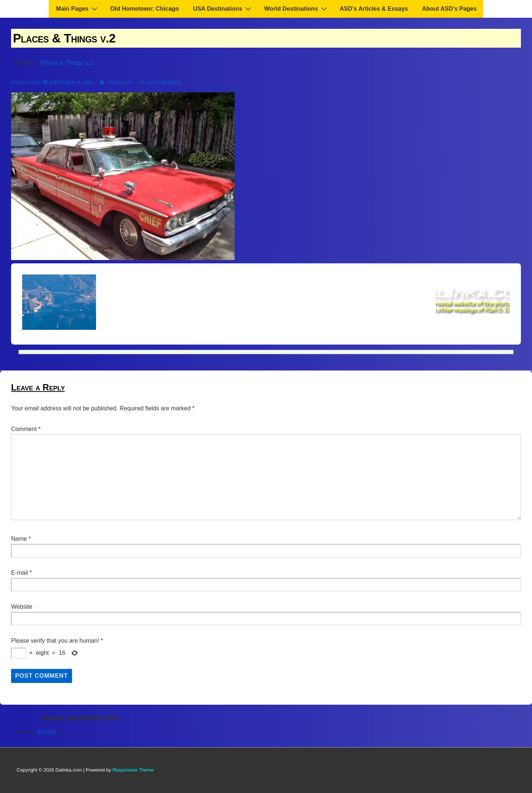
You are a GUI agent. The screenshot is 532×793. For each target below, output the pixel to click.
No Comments (165, 83)
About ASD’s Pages (449, 9)
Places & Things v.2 (66, 63)
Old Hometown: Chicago (145, 9)
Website (22, 607)
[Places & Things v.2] (70, 83)
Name (19, 539)
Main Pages (78, 8)
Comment (26, 429)
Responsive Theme (133, 770)
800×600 (46, 732)
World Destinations (296, 8)
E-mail (19, 573)
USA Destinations (223, 8)
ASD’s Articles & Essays (374, 9)
